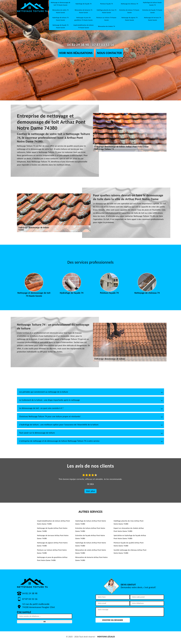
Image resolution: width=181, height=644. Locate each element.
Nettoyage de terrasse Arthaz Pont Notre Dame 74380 (53, 537)
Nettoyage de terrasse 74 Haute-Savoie (153, 19)
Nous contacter (109, 53)
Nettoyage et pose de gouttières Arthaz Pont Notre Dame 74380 (52, 559)
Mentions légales (106, 637)
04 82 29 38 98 (78, 45)
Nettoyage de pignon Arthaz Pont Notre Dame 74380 (52, 544)
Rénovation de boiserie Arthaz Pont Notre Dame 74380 (92, 559)
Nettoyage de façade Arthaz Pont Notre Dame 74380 (52, 530)
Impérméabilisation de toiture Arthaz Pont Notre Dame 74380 (53, 522)
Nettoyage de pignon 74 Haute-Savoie (130, 19)
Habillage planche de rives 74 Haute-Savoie (106, 11)
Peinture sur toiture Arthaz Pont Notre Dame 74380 (52, 552)
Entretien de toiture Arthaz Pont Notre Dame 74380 (90, 530)
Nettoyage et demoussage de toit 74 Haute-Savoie (61, 4)
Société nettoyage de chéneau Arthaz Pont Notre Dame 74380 (130, 552)
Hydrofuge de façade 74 (84, 4)
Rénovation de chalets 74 (106, 26)
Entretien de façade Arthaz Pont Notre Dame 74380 (90, 537)
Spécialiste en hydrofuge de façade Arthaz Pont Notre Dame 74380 (130, 537)
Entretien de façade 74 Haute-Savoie (152, 11)
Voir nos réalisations (76, 53)
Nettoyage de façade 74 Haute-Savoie (61, 26)
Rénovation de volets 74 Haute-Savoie (60, 11)
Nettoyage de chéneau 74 (130, 4)
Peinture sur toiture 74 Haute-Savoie (107, 19)
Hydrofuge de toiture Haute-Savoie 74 (153, 4)
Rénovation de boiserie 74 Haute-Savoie (84, 11)
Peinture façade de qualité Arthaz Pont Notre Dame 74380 (129, 544)
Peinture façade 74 (107, 4)
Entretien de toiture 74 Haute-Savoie (130, 11)
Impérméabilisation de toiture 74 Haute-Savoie (83, 26)
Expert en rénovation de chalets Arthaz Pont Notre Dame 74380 (129, 530)
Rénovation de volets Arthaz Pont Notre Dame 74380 (91, 552)
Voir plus (90, 491)
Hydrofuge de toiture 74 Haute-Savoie (60, 19)
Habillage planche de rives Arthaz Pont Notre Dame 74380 (129, 522)
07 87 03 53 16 (103, 45)
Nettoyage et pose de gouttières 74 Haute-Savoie (84, 19)
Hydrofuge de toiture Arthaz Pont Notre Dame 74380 (91, 522)
